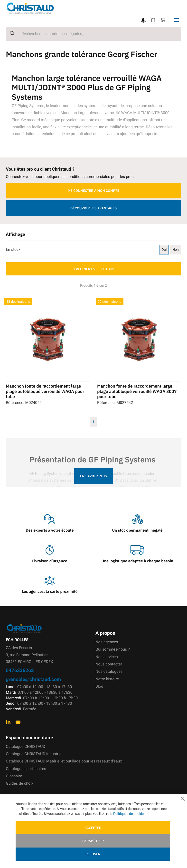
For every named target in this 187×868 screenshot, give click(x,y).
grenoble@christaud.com (33, 679)
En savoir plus (93, 476)
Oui (164, 250)
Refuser (93, 854)
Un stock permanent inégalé (137, 530)
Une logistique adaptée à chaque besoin (137, 561)
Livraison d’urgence (50, 561)
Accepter (93, 828)
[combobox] (93, 34)
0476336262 (20, 670)
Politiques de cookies (129, 814)
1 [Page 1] (93, 422)
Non (176, 250)
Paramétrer (93, 841)
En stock (13, 249)
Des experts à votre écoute (50, 530)
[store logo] (34, 8)
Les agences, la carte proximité (50, 592)
